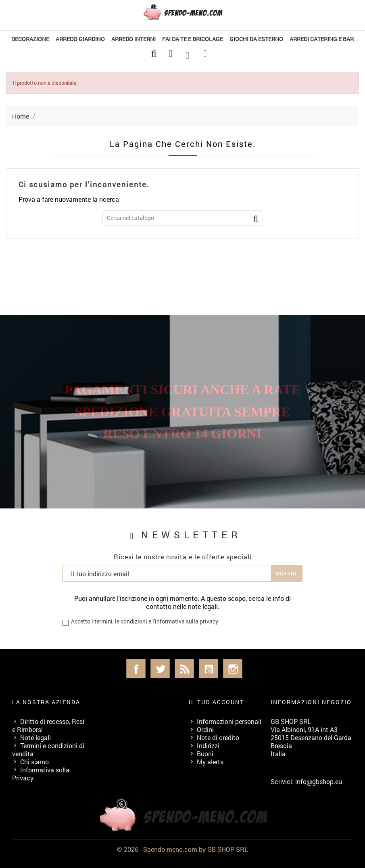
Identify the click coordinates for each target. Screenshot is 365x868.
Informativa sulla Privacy (41, 774)
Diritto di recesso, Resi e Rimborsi (48, 725)
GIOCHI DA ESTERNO (256, 39)
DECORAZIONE (30, 39)
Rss (184, 669)
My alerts (210, 762)
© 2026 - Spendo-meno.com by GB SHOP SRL (182, 849)
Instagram (233, 669)
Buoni (205, 754)
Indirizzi (208, 746)
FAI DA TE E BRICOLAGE (193, 39)
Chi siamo (34, 762)
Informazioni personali (229, 721)
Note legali (35, 737)
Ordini (205, 729)
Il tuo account (216, 702)
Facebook (136, 669)
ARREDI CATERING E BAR (322, 39)
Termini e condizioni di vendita (48, 750)
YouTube (209, 669)
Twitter (160, 669)
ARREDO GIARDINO (80, 39)
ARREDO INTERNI (133, 39)
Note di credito (218, 737)
